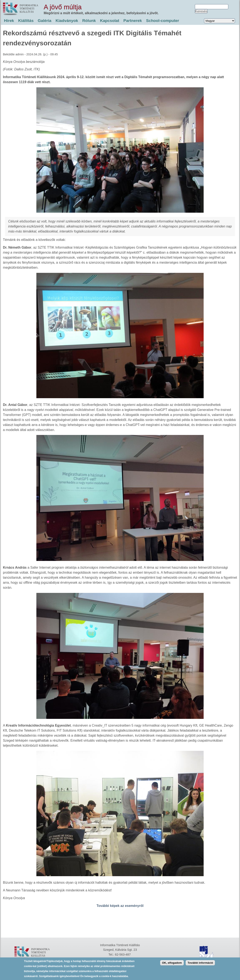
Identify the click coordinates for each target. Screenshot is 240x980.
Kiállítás (26, 21)
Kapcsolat (110, 21)
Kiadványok (67, 21)
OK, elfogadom (172, 963)
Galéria (45, 21)
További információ (200, 963)
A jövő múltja (63, 7)
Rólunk (89, 21)
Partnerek (133, 21)
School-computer (163, 21)
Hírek (9, 21)
